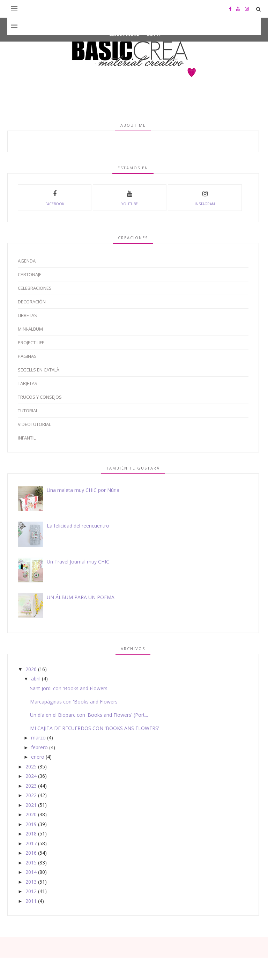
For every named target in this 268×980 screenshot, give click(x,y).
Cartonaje (30, 274)
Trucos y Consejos (40, 397)
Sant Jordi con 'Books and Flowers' (69, 688)
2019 (31, 824)
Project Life (31, 342)
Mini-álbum (30, 329)
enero (38, 757)
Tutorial (28, 411)
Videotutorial (34, 424)
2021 (31, 805)
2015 (31, 863)
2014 (31, 872)
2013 (31, 882)
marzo (38, 738)
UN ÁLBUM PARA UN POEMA (81, 597)
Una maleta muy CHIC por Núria (83, 490)
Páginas (27, 356)
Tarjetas (28, 383)
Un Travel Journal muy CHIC (78, 562)
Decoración (32, 302)
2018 (31, 834)
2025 (31, 767)
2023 (31, 786)
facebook (55, 197)
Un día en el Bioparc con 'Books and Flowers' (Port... (89, 715)
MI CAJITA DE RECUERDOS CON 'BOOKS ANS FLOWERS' (95, 728)
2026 (31, 669)
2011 (31, 901)
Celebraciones (35, 288)
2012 (31, 891)
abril (36, 679)
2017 (31, 843)
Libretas (27, 315)
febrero (39, 747)
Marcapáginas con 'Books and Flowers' (74, 702)
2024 (31, 776)
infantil (27, 438)
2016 (31, 853)
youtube (130, 197)
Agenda (27, 261)
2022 (31, 795)
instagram (205, 197)
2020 (31, 814)
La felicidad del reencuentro (78, 526)
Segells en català (39, 370)
